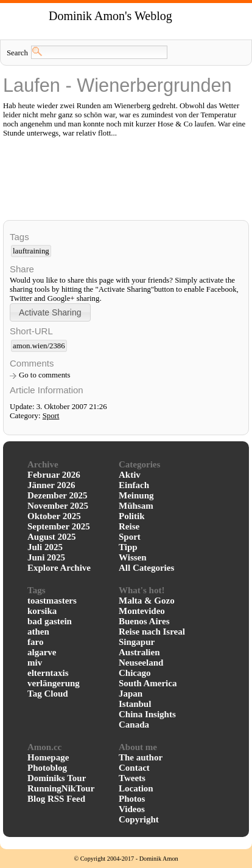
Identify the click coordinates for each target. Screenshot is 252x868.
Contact (134, 768)
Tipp (128, 547)
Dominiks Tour (57, 778)
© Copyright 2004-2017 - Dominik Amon (126, 859)
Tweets (132, 778)
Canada (134, 725)
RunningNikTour (61, 788)
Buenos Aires (144, 621)
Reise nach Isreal (152, 632)
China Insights (147, 714)
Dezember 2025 (57, 495)
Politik (132, 516)
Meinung (136, 495)
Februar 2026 (54, 475)
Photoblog (47, 768)
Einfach (134, 485)
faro (35, 642)
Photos (132, 799)
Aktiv (130, 475)
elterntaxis (48, 673)
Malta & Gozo (147, 601)
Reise (129, 526)
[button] (50, 312)
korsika (42, 611)
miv (35, 663)
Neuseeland (141, 663)
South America (148, 683)
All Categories (146, 568)
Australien (139, 652)
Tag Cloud (48, 694)
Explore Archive (59, 568)
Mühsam (136, 506)
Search (17, 53)
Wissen (133, 557)
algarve (42, 652)
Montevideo (142, 611)
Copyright (139, 819)
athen (38, 632)
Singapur (137, 642)
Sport (51, 416)
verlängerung (54, 683)
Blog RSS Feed (56, 799)
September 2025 (59, 526)
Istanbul (135, 704)
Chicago (135, 673)
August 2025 (52, 537)
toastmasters (52, 601)
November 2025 (58, 506)
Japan (131, 694)
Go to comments (45, 375)
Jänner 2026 (51, 485)
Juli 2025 (45, 547)
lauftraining (31, 251)
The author (141, 757)
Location (136, 788)
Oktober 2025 (54, 516)
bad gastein (50, 621)
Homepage (48, 757)
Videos (132, 809)
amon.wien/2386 (39, 346)
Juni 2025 (46, 557)
